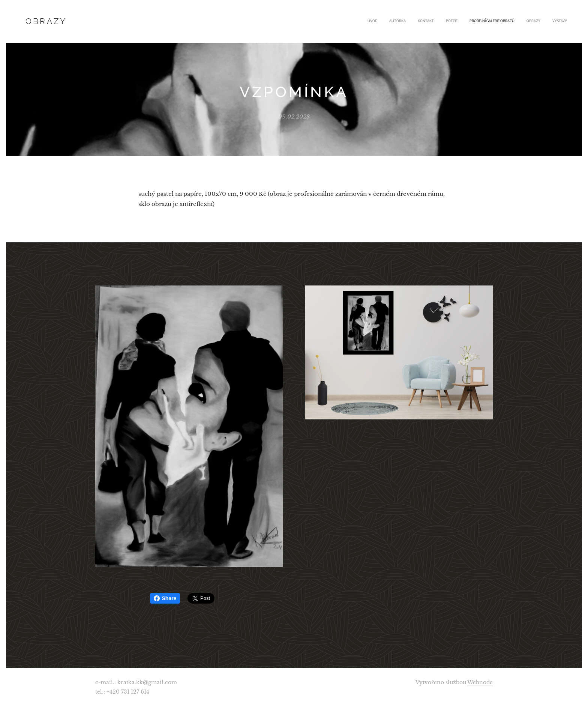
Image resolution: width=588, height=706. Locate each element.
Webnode (480, 682)
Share (165, 598)
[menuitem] (497, 21)
